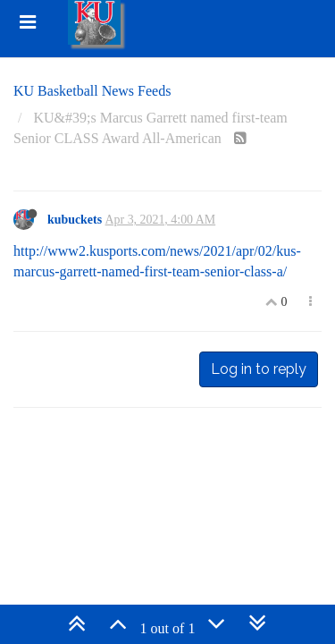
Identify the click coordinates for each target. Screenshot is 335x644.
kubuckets (75, 220)
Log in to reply (259, 369)
